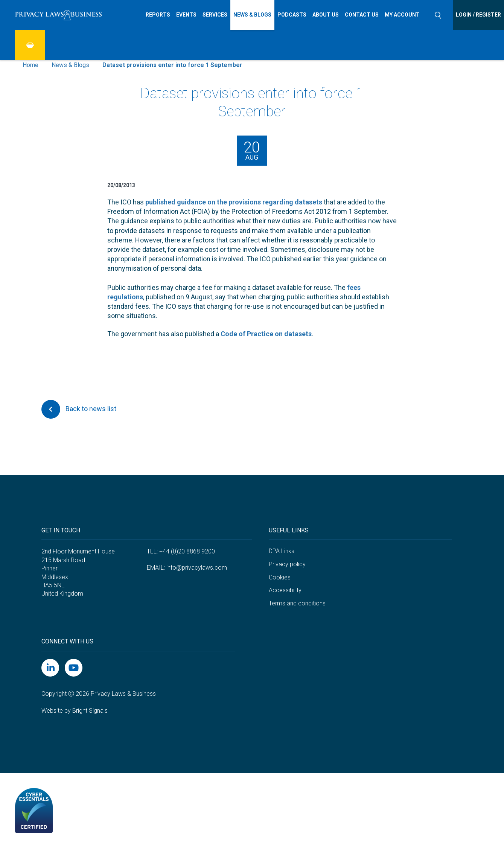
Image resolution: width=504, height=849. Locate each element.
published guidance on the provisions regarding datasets (234, 202)
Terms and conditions (297, 603)
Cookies (280, 577)
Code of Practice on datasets (266, 334)
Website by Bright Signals (75, 711)
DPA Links (282, 551)
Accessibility (285, 590)
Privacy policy (287, 564)
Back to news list (79, 409)
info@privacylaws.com (197, 568)
